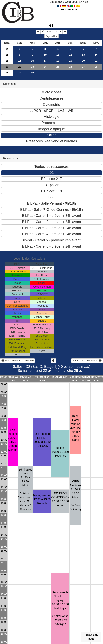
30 (32, 73)
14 (7, 49)
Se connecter (69, 9)
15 (7, 55)
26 (71, 67)
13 (83, 55)
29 (20, 73)
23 (32, 67)
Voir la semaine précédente (17, 361)
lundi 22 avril (13, 379)
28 (96, 67)
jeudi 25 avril (60, 377)
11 (58, 55)
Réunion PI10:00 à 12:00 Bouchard (60, 452)
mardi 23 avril (25, 379)
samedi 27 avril (86, 379)
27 (83, 67)
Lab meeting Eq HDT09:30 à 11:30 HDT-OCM (42, 440)
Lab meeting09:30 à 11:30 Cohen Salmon (13, 440)
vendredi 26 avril (76, 379)
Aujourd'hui (51, 36)
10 (45, 55)
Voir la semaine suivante (87, 361)
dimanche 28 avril (97, 379)
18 (58, 61)
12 (71, 55)
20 (83, 61)
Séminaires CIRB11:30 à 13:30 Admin (25, 489)
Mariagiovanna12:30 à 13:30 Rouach (42, 499)
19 (71, 61)
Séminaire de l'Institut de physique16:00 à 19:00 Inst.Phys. (60, 608)
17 (45, 61)
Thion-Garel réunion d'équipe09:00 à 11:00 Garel (75, 428)
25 (58, 67)
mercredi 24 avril (42, 379)
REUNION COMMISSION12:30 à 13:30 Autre (60, 499)
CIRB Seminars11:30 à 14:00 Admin (75, 495)
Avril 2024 (51, 32)
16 (7, 61)
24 (45, 67)
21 (96, 61)
